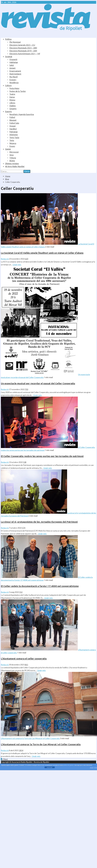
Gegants (13, 109)
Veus (11, 155)
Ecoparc (13, 80)
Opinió (8, 149)
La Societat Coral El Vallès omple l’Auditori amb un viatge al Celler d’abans (42, 253)
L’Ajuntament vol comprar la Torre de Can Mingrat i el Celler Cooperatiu (30, 738)
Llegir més (17, 265)
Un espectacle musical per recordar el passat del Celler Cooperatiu (38, 383)
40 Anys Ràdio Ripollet (15, 166)
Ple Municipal (15, 42)
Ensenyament (15, 71)
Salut (12, 65)
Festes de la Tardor (18, 91)
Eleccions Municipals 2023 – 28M (23, 48)
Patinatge (14, 132)
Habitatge (14, 62)
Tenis (12, 140)
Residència (14, 83)
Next (6, 759)
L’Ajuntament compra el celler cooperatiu (24, 659)
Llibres (12, 103)
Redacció (5, 259)
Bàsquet (13, 120)
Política (8, 39)
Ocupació (13, 59)
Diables (13, 106)
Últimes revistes (12, 164)
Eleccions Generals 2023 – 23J (22, 45)
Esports (8, 111)
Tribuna (13, 158)
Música (12, 100)
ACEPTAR (50, 767)
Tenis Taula (14, 138)
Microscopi (14, 152)
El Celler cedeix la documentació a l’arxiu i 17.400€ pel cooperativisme (40, 586)
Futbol (12, 117)
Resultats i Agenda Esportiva (22, 114)
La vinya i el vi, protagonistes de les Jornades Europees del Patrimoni (39, 522)
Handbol (13, 129)
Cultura (8, 85)
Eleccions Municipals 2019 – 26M (23, 51)
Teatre (12, 94)
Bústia (12, 161)
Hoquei (12, 126)
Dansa (12, 97)
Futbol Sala (14, 123)
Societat (9, 57)
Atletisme (14, 135)
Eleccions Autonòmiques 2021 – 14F (25, 54)
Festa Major (14, 88)
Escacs (12, 146)
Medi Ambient (15, 74)
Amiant (12, 68)
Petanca (13, 143)
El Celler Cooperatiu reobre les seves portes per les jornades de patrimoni (42, 456)
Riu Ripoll (14, 77)
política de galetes (68, 765)
